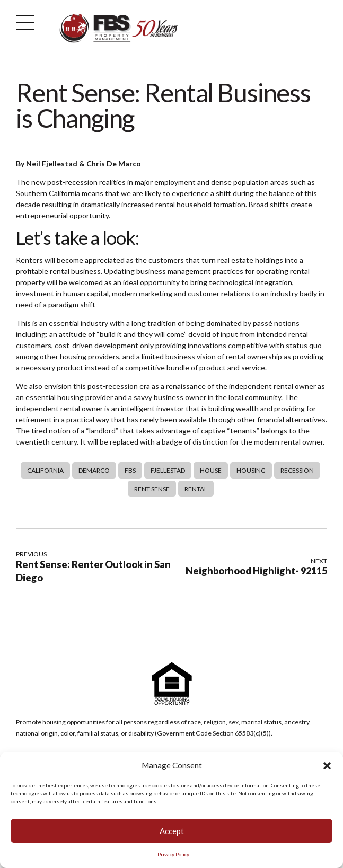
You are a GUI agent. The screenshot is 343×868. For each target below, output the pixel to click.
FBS (130, 470)
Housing (251, 470)
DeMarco (94, 470)
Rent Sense (152, 489)
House (211, 470)
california (45, 470)
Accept (172, 831)
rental (196, 489)
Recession (297, 470)
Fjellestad (168, 470)
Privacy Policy (173, 854)
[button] (327, 766)
